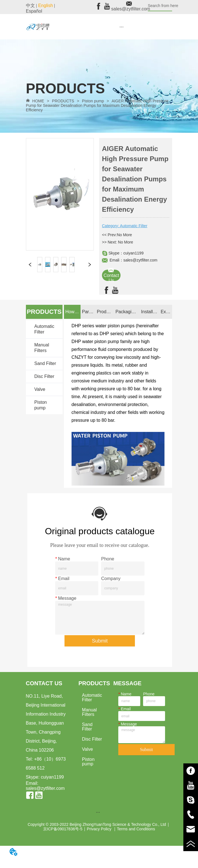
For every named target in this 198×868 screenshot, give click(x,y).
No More (124, 235)
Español (34, 11)
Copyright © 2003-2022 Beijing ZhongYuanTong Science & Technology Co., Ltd (97, 824)
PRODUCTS (63, 101)
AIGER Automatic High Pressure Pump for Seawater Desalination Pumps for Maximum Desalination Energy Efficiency (97, 105)
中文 (30, 5)
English (45, 5)
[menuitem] (122, 27)
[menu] (122, 27)
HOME (38, 101)
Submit (100, 641)
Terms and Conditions (136, 829)
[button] (122, 27)
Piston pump (93, 101)
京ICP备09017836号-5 (63, 829)
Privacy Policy (100, 829)
